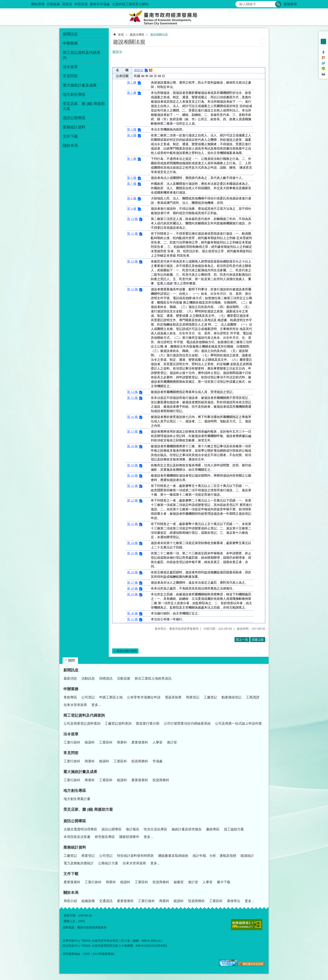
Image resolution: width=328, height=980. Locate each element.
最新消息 (70, 678)
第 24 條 (132, 543)
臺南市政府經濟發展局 (164, 17)
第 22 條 (132, 500)
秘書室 (179, 882)
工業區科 (106, 742)
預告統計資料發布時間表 (135, 856)
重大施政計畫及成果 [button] (80, 85)
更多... (96, 705)
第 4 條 (132, 135)
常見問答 (71, 753)
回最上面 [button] (258, 640)
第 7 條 (132, 184)
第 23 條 (132, 524)
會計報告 (133, 829)
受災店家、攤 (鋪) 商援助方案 (84, 106)
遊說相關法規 (159, 35)
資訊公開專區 (75, 821)
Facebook (323, 52)
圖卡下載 (224, 882)
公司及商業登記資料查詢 (82, 723)
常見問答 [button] (70, 76)
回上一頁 (242, 640)
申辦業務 (71, 689)
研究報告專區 (105, 837)
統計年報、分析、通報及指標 (214, 856)
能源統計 (247, 856)
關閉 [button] (72, 660)
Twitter (323, 63)
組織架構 (88, 901)
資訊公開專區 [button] (74, 118)
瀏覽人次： (71, 921)
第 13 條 (132, 289)
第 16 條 (132, 417)
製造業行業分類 (148, 723)
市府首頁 (81, 4)
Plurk (323, 58)
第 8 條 (132, 198)
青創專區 (70, 697)
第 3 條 (132, 129)
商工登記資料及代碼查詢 (84, 715)
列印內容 (263, 41)
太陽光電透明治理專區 (80, 829)
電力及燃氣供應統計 (79, 863)
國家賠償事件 (129, 837)
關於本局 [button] (70, 146)
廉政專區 (213, 829)
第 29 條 (132, 594)
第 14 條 (132, 392)
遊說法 (139, 70)
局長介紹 (70, 901)
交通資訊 (106, 901)
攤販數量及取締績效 (173, 856)
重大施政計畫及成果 (80, 772)
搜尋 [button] (278, 4)
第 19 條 (132, 465)
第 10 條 (132, 219)
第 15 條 (132, 398)
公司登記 (88, 697)
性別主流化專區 (155, 829)
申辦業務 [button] (70, 43)
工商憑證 (253, 697)
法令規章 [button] (70, 67)
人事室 (158, 742)
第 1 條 (132, 83)
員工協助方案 (234, 829)
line (323, 69)
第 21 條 (132, 486)
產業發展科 (140, 742)
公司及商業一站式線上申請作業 (238, 723)
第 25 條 (132, 553)
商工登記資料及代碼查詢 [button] (82, 55)
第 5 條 (132, 159)
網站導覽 (38, 4)
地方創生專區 (75, 791)
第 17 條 (132, 432)
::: (1, 2)
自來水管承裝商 (75, 705)
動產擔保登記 (232, 697)
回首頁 (67, 4)
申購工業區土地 (111, 697)
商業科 (122, 742)
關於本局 (71, 893)
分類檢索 (53, 4)
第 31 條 (132, 619)
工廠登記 (210, 697)
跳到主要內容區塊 (2, 2)
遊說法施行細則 (127, 651)
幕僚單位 (234, 901)
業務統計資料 (75, 847)
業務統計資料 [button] (74, 127)
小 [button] (323, 36)
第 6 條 (132, 178)
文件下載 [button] (70, 136)
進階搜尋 (290, 4)
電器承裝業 (173, 697)
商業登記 (193, 697)
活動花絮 (124, 678)
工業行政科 (72, 742)
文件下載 (71, 874)
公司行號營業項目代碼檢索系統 (187, 723)
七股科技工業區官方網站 (130, 4)
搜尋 (239, 3)
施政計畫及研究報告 (187, 829)
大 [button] (323, 47)
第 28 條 (132, 588)
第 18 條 (132, 446)
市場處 (158, 761)
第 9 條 (132, 209)
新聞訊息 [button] (70, 34)
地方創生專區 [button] (74, 94)
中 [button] (323, 41)
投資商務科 (140, 761)
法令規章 (71, 734)
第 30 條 (132, 613)
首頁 (121, 35)
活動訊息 (88, 678)
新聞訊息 (71, 670)
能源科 (90, 742)
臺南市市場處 (100, 4)
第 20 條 (132, 476)
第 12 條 (132, 261)
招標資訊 (106, 678)
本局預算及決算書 (77, 837)
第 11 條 (132, 234)
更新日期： (71, 915)
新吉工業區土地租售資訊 (153, 678)
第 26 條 (132, 572)
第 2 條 (132, 93)
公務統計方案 (108, 863)
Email (323, 74)
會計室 (172, 742)
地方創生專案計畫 (77, 799)
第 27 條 (132, 583)
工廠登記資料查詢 (118, 723)
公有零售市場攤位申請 (144, 697)
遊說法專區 (137, 35)
